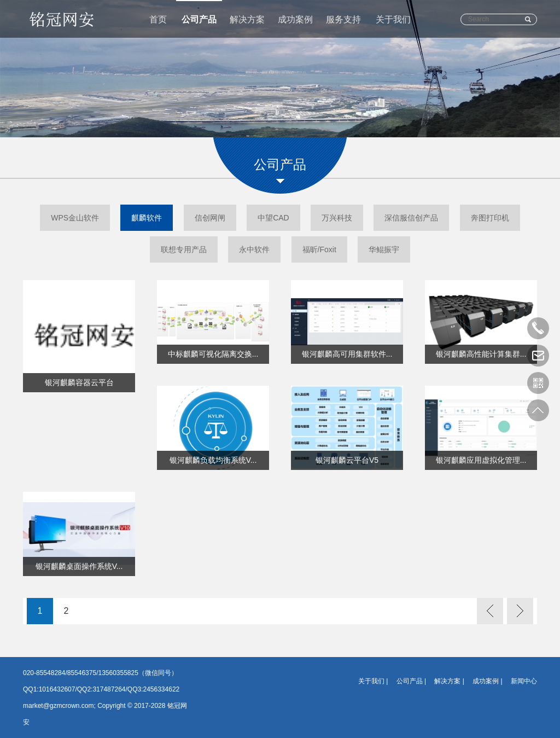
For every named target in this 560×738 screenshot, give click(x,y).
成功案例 (295, 19)
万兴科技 (337, 218)
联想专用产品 (184, 249)
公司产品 (199, 19)
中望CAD (273, 218)
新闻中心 (524, 681)
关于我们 (393, 19)
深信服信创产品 (411, 218)
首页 (158, 19)
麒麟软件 (147, 218)
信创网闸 (210, 218)
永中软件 (254, 249)
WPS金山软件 (75, 218)
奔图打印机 (490, 218)
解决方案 (247, 19)
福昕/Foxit (319, 249)
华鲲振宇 (384, 249)
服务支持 (343, 19)
